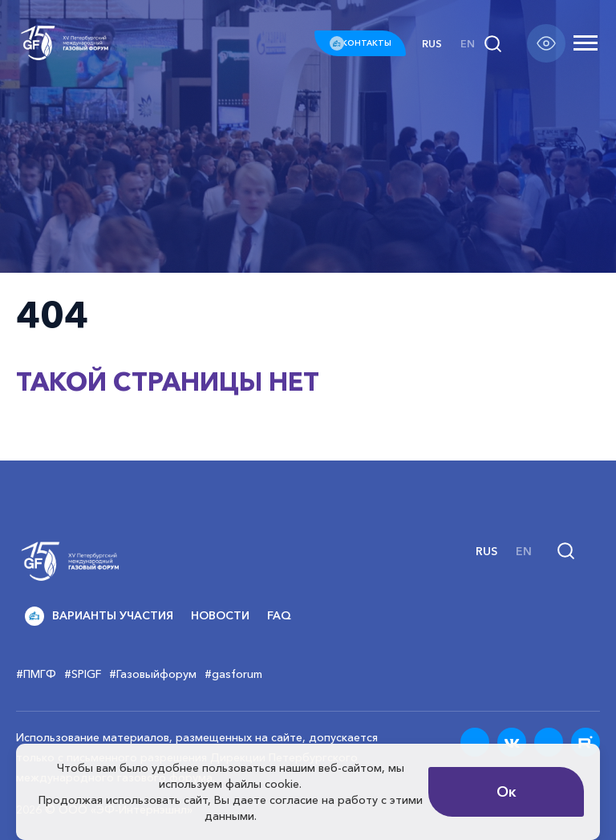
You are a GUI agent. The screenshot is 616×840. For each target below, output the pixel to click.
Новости (220, 615)
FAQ (279, 615)
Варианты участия (99, 616)
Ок (507, 792)
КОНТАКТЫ (360, 43)
